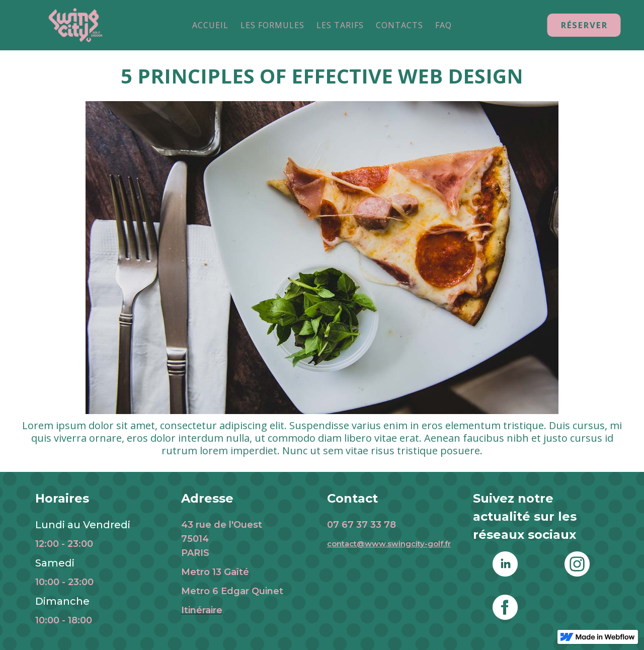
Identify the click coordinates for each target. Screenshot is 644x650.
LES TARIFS (340, 25)
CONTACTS (399, 25)
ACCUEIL (210, 25)
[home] (75, 25)
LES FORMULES (272, 25)
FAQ (444, 25)
